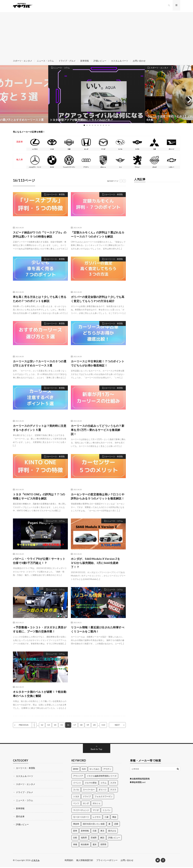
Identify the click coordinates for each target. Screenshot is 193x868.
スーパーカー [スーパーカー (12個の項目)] (89, 790)
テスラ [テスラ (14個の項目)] (113, 790)
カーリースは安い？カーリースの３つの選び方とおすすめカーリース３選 (40, 364)
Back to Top (96, 750)
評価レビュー (100, 61)
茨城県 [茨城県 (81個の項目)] (94, 838)
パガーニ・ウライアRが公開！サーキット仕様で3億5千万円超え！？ (39, 562)
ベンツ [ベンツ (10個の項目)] (76, 804)
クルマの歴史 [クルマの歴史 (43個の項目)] (91, 784)
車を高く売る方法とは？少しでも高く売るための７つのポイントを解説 (40, 299)
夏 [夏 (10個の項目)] (109, 825)
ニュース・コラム (45, 61)
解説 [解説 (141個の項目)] (102, 838)
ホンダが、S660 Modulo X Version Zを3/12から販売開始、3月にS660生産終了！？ (96, 564)
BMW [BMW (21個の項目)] (76, 770)
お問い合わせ (139, 61)
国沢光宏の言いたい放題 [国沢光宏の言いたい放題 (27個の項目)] (94, 825)
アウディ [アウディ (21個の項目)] (107, 770)
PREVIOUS (24, 726)
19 (88, 726)
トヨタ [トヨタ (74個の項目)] (76, 797)
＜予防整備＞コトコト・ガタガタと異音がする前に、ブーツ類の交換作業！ (40, 630)
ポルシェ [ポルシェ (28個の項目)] (97, 804)
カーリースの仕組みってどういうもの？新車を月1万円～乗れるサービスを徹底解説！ (98, 430)
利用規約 (69, 861)
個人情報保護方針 (85, 861)
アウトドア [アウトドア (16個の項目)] (78, 777)
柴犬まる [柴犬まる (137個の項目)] (112, 832)
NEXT (117, 726)
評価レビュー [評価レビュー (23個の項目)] (114, 838)
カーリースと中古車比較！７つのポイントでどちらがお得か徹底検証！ (98, 364)
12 (42, 726)
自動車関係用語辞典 (140, 780)
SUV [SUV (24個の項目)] (84, 770)
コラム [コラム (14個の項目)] (103, 784)
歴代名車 (20, 816)
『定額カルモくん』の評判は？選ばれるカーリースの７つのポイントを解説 (98, 235)
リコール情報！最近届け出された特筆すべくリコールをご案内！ (98, 630)
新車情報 (85, 61)
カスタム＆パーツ (120, 61)
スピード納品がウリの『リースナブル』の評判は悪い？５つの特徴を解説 (40, 235)
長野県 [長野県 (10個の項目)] (103, 845)
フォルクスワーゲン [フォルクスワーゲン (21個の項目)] (103, 797)
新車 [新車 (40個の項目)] (75, 832)
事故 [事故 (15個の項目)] (114, 818)
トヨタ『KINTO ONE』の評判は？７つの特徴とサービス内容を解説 (39, 497)
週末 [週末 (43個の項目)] (95, 845)
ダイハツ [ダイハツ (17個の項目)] (103, 790)
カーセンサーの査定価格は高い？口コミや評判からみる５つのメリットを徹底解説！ (98, 497)
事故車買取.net (138, 783)
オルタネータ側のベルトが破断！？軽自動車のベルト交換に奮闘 (40, 695)
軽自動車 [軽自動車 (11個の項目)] (85, 845)
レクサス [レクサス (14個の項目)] (97, 818)
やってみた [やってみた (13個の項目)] (95, 770)
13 (49, 726)
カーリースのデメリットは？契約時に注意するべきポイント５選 (40, 428)
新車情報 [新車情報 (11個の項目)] (85, 832)
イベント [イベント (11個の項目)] (77, 784)
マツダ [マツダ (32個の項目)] (96, 811)
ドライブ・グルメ (67, 61)
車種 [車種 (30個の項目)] (75, 845)
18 (81, 726)
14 (55, 726)
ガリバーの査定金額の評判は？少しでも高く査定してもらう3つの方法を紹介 (98, 299)
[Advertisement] (97, 34)
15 (62, 726)
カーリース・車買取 (56, 195)
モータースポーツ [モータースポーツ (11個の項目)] (81, 818)
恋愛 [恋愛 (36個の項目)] (116, 825)
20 (94, 726)
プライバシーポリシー (107, 861)
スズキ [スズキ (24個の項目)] (113, 784)
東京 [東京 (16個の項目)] (102, 832)
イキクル (35, 861)
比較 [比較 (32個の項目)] (75, 838)
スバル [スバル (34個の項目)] (76, 790)
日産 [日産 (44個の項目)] (95, 832)
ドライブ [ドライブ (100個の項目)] (87, 797)
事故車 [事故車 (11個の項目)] (76, 825)
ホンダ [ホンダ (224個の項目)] (86, 804)
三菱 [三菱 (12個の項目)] (106, 818)
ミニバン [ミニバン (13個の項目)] (106, 811)
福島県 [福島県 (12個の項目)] (84, 838)
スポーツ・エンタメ (23, 61)
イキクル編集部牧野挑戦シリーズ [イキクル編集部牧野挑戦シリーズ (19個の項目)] (102, 777)
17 (75, 726)
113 (103, 726)
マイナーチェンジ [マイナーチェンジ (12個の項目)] (81, 811)
